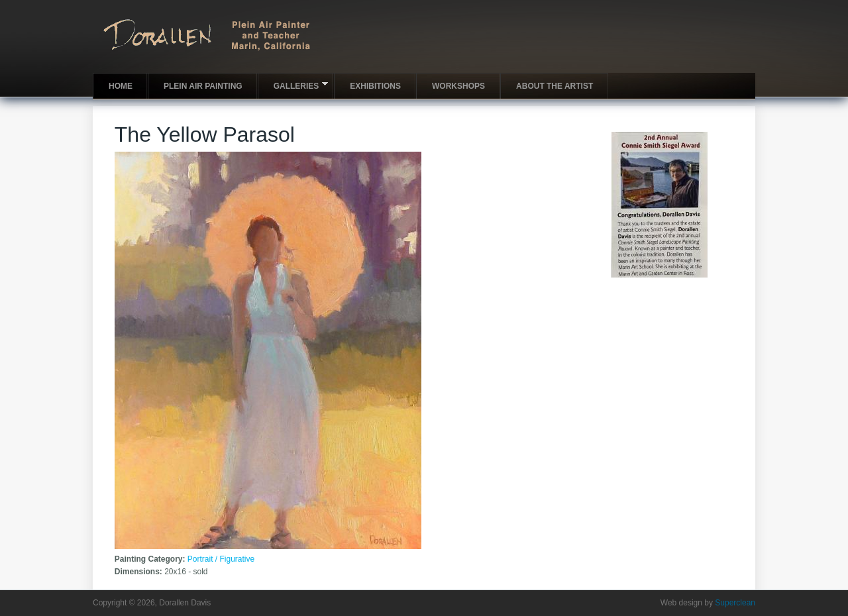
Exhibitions (375, 86)
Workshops (458, 86)
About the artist (555, 86)
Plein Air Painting (203, 86)
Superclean (735, 603)
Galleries (293, 85)
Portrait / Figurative (221, 559)
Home (121, 86)
